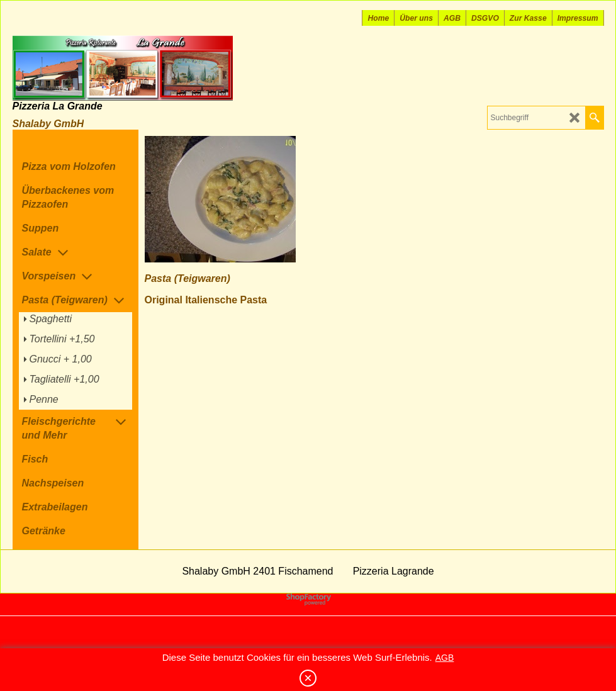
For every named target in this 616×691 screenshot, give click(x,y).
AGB (445, 658)
